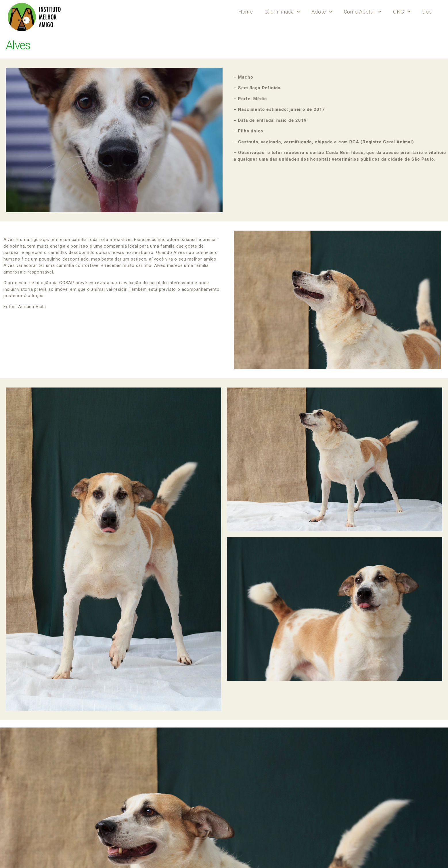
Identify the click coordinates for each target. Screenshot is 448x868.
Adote (322, 12)
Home (246, 12)
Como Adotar (363, 12)
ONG (402, 12)
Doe (427, 12)
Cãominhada (282, 12)
